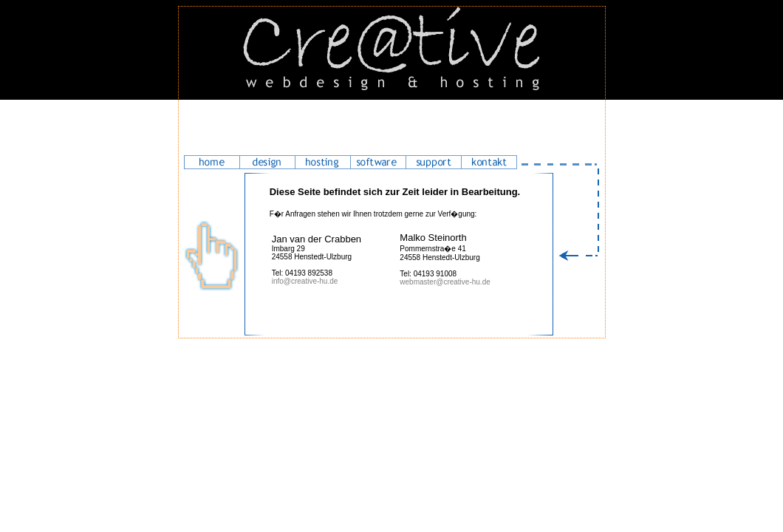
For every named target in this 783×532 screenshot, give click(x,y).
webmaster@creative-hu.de (445, 282)
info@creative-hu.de (305, 281)
